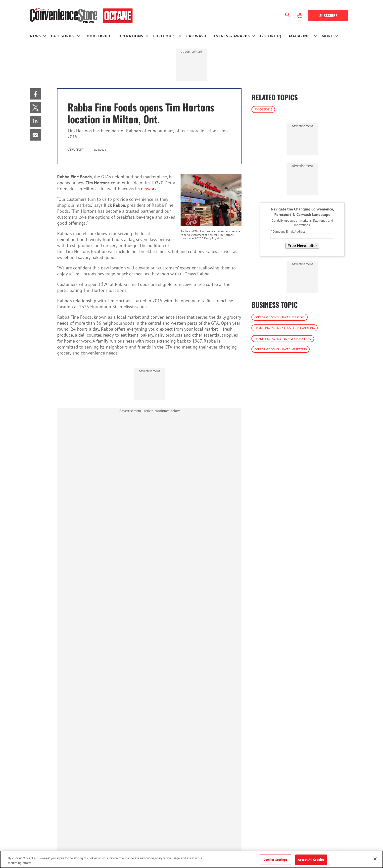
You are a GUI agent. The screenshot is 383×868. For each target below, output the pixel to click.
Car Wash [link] (196, 36)
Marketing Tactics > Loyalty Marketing (283, 338)
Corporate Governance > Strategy (280, 317)
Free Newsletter (302, 246)
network (149, 189)
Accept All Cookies (311, 860)
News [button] (35, 36)
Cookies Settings (275, 860)
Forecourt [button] (165, 36)
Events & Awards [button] (232, 36)
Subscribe (328, 15)
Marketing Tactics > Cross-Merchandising (285, 328)
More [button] (327, 36)
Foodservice (263, 109)
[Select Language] (300, 16)
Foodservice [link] (98, 36)
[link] (35, 94)
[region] (191, 859)
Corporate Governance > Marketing (281, 349)
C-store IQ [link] (271, 36)
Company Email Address (288, 231)
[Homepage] (81, 16)
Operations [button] (131, 36)
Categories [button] (63, 36)
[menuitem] (40, 36)
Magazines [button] (300, 36)
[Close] (375, 859)
